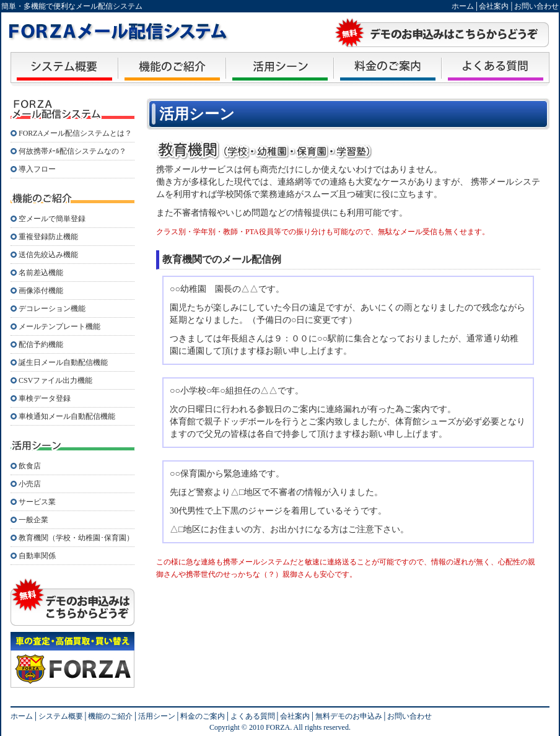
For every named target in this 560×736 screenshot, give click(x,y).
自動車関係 (37, 556)
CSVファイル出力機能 (55, 380)
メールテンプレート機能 (59, 326)
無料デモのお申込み (349, 716)
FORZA (277, 727)
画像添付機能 (41, 291)
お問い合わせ (536, 6)
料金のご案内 (203, 716)
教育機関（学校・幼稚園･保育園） (76, 538)
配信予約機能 (41, 344)
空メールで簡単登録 (52, 219)
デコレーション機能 (52, 309)
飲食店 (30, 466)
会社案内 (494, 6)
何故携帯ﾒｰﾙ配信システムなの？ (72, 151)
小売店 (30, 484)
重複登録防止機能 (48, 237)
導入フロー (37, 169)
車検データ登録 (45, 398)
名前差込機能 (41, 273)
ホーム (463, 6)
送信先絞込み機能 (48, 255)
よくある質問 (253, 716)
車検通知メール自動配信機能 (67, 416)
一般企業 (33, 520)
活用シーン (157, 716)
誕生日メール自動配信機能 (63, 362)
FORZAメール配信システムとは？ (75, 133)
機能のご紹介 (110, 716)
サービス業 (37, 502)
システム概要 (61, 716)
